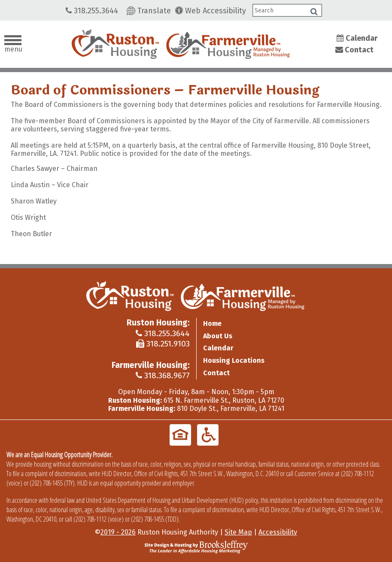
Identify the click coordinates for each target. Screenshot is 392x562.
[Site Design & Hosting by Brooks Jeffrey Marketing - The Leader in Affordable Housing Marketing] (196, 546)
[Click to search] (314, 12)
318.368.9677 (163, 375)
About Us (218, 336)
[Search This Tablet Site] (287, 10)
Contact (354, 50)
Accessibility (278, 532)
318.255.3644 (92, 11)
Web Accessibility (211, 11)
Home (212, 324)
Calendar (357, 38)
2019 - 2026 (118, 532)
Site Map (238, 532)
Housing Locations (234, 360)
